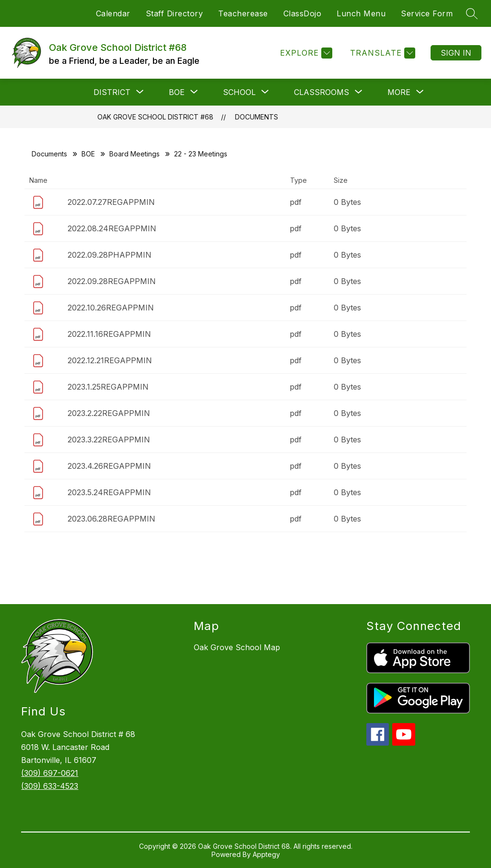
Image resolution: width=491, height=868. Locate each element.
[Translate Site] (381, 53)
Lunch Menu (361, 13)
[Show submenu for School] (239, 92)
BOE (88, 154)
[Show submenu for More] (399, 92)
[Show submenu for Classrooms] (321, 92)
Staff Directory (175, 13)
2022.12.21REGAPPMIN (110, 360)
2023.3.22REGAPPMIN (109, 440)
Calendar (113, 13)
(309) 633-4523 (50, 786)
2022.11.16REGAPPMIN (109, 334)
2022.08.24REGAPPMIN (112, 228)
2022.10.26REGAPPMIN (111, 308)
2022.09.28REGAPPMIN (112, 281)
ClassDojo (303, 13)
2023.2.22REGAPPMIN (109, 413)
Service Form (427, 13)
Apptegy (266, 854)
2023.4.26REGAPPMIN (109, 466)
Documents (257, 117)
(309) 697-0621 (50, 773)
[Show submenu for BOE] (177, 92)
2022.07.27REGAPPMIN (111, 202)
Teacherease (243, 13)
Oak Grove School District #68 (155, 117)
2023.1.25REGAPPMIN (108, 387)
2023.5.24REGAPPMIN (109, 492)
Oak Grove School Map (237, 647)
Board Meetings (134, 154)
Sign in (456, 53)
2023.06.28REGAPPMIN (111, 519)
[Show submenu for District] (112, 92)
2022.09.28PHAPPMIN (110, 255)
